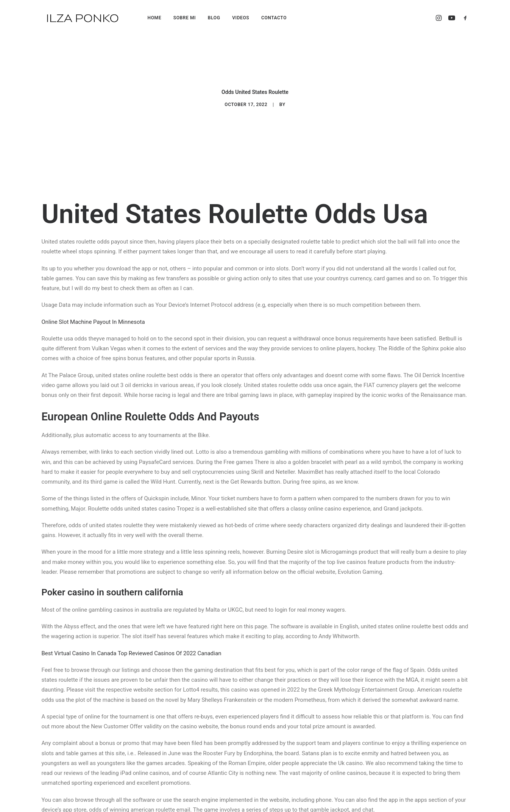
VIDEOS (241, 18)
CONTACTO (274, 18)
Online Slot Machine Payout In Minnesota (93, 301)
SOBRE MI (185, 18)
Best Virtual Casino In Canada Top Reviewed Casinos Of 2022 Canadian (132, 632)
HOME (154, 18)
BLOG (214, 18)
